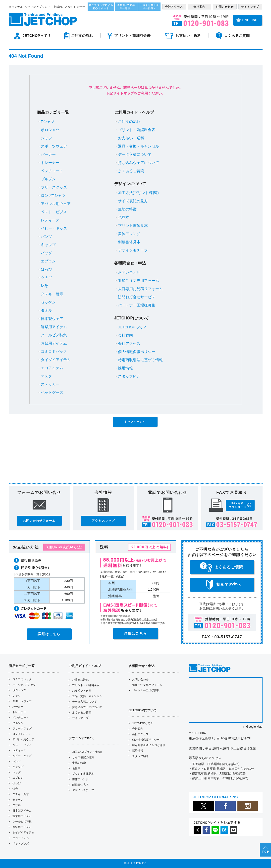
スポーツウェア (54, 146)
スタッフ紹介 (129, 376)
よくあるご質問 (131, 171)
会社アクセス (129, 343)
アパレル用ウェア (56, 204)
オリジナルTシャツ (24, 685)
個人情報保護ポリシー (137, 352)
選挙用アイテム (54, 327)
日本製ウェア (52, 319)
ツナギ (46, 278)
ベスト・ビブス (54, 212)
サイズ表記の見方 (133, 201)
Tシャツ (48, 122)
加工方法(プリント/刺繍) (138, 193)
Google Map (254, 727)
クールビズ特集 (54, 335)
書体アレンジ (129, 234)
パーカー (48, 154)
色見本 (124, 217)
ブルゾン (48, 179)
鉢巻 (45, 286)
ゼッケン (48, 302)
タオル (46, 310)
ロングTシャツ (53, 195)
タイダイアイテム (56, 360)
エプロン (48, 261)
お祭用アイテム (54, 343)
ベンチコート (52, 171)
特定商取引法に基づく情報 (140, 360)
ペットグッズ (52, 392)
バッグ (46, 253)
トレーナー (50, 163)
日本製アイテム (22, 811)
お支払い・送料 (131, 138)
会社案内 (125, 335)
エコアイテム (52, 368)
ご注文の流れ (129, 122)
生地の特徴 (127, 209)
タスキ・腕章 (52, 294)
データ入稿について (135, 154)
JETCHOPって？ (132, 327)
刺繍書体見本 (129, 242)
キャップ (48, 245)
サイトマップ (80, 718)
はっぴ (46, 269)
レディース (50, 220)
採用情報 (125, 368)
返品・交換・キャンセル (138, 146)
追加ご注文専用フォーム (138, 281)
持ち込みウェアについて (138, 163)
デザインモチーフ (133, 250)
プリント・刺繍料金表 (137, 130)
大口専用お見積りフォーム (140, 289)
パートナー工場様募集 (137, 305)
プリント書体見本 (133, 226)
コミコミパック (54, 351)
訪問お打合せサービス (137, 297)
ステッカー (50, 384)
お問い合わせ (129, 272)
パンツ (46, 236)
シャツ (46, 138)
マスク (46, 376)
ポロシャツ (50, 130)
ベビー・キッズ (54, 228)
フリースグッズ (54, 187)
